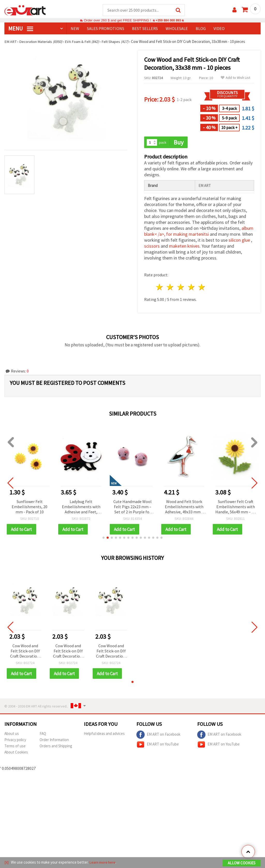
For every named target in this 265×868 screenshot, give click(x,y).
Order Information (54, 740)
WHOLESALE (177, 29)
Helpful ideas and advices (104, 734)
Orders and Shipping (56, 747)
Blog (201, 29)
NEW (75, 29)
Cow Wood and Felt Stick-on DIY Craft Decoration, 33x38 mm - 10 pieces (25, 652)
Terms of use (15, 747)
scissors (152, 246)
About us (12, 734)
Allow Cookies (242, 863)
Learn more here (103, 862)
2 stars (170, 288)
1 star (160, 288)
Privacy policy (15, 740)
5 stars (202, 288)
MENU (21, 29)
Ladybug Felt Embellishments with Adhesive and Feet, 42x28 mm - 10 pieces (81, 507)
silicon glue (239, 241)
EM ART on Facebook (158, 735)
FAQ (43, 734)
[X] (7, 862)
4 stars (191, 288)
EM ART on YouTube (158, 745)
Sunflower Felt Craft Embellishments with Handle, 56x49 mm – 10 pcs (235, 507)
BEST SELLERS (145, 29)
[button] (104, 538)
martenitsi (199, 235)
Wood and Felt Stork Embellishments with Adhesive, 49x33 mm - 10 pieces (184, 507)
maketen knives (184, 246)
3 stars (181, 288)
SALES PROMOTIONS (106, 29)
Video (219, 29)
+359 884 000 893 (168, 21)
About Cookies (16, 753)
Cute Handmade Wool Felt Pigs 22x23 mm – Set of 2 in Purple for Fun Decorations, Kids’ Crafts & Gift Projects (132, 507)
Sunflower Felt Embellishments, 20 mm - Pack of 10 (30, 507)
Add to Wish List (235, 78)
